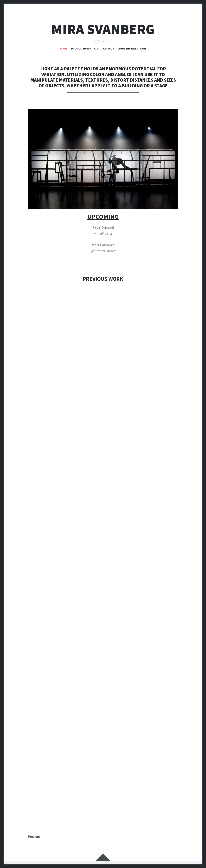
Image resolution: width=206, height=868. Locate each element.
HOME (64, 48)
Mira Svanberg (103, 29)
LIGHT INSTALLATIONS (132, 48)
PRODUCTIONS (81, 48)
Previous (35, 836)
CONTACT (108, 48)
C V (96, 48)
